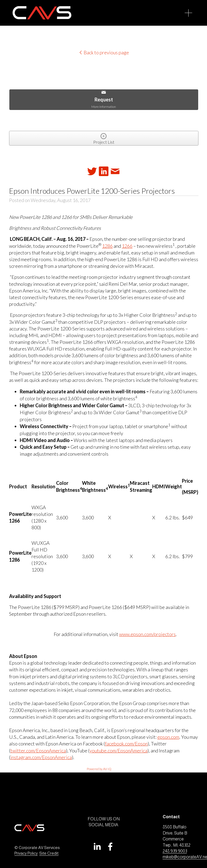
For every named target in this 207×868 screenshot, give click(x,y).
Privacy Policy (26, 853)
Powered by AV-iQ (99, 769)
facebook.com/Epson (126, 744)
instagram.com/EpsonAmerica (41, 757)
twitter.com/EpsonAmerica (38, 751)
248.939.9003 (175, 851)
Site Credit (49, 853)
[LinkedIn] (97, 847)
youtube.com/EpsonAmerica (118, 751)
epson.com (168, 737)
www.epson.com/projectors (147, 634)
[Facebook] (110, 847)
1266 (127, 246)
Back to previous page (104, 52)
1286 (107, 246)
